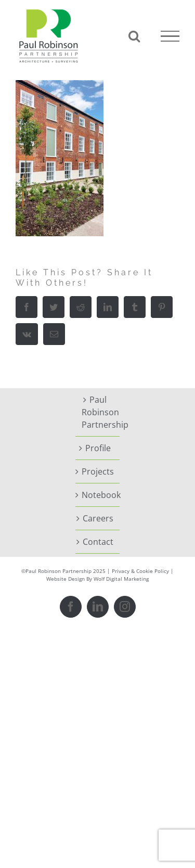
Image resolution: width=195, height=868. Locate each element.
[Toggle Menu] (170, 36)
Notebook (98, 495)
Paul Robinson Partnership (98, 412)
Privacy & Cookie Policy (140, 571)
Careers (98, 518)
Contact (98, 542)
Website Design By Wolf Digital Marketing (97, 579)
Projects (98, 471)
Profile (98, 448)
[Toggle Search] (134, 36)
